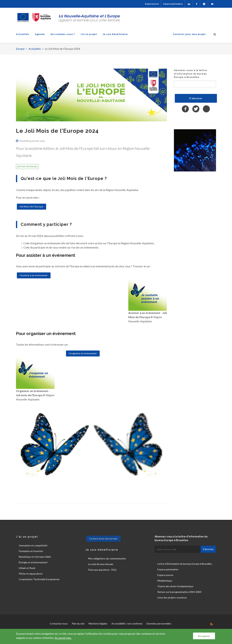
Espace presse (152, 4)
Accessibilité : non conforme (127, 624)
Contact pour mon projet (103, 539)
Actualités (23, 34)
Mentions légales (98, 624)
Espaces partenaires (173, 4)
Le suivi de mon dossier (101, 564)
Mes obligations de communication (107, 558)
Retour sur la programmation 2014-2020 (179, 592)
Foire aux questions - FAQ (102, 570)
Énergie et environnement (33, 562)
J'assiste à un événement (34, 275)
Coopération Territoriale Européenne (39, 579)
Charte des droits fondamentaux (175, 586)
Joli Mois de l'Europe (31, 207)
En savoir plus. (63, 638)
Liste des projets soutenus (172, 597)
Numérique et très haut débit (35, 557)
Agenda (40, 34)
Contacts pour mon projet (189, 34)
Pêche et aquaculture (31, 574)
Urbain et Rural (27, 568)
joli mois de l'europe (27, 166)
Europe (20, 49)
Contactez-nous (59, 624)
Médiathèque (165, 581)
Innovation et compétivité (33, 545)
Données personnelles (159, 624)
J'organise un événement (83, 353)
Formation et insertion (31, 551)
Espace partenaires (168, 569)
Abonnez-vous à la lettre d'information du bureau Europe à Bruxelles (190, 74)
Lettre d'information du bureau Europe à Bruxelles (185, 564)
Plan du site (78, 624)
